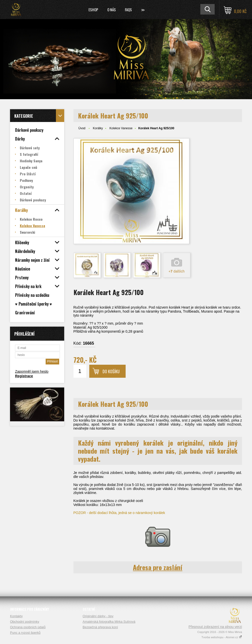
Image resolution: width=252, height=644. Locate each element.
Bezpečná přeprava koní (100, 627)
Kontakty (16, 616)
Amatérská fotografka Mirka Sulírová (109, 622)
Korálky (98, 128)
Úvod (82, 128)
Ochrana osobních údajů (28, 627)
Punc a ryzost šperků (25, 633)
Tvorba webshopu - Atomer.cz (222, 637)
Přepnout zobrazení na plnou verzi (215, 627)
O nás (112, 10)
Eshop (93, 10)
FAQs (128, 10)
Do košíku (111, 371)
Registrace (24, 376)
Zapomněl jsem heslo (32, 371)
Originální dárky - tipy (98, 616)
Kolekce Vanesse (121, 128)
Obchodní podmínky (25, 622)
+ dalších (177, 271)
